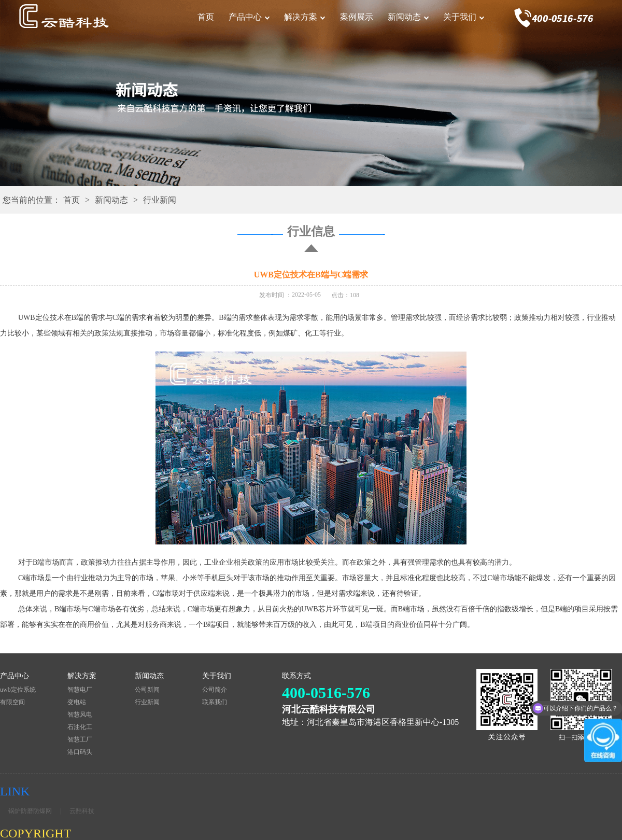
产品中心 (245, 17)
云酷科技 (82, 811)
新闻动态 (404, 17)
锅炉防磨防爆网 (30, 811)
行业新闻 (160, 200)
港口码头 (80, 752)
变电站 (77, 702)
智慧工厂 (80, 739)
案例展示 (357, 17)
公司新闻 (147, 690)
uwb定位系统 (18, 690)
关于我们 (460, 17)
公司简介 (215, 690)
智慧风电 (80, 715)
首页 (206, 17)
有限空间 (12, 702)
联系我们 (215, 702)
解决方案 (301, 17)
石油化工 (80, 727)
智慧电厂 (80, 690)
